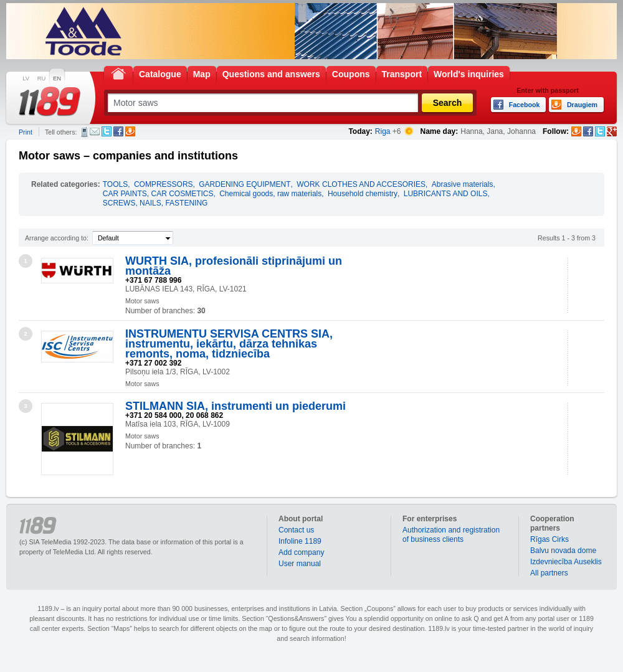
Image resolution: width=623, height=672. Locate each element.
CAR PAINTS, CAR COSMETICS (158, 194)
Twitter (107, 131)
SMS (84, 132)
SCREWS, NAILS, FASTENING (155, 203)
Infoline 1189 (300, 541)
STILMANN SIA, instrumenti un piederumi (235, 406)
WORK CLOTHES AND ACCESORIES (361, 184)
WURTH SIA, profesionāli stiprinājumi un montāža (234, 266)
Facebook (118, 131)
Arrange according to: (57, 238)
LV (26, 78)
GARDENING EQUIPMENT (245, 184)
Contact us (296, 530)
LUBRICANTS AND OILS (446, 194)
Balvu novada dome (563, 551)
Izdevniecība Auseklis (566, 562)
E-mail (95, 131)
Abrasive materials (463, 184)
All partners (549, 573)
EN (57, 78)
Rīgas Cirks (549, 539)
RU (41, 78)
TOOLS (115, 184)
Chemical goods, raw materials (270, 194)
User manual (300, 564)
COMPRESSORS (164, 184)
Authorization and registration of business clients (451, 535)
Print (26, 132)
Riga (383, 131)
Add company (301, 552)
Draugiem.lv (130, 131)
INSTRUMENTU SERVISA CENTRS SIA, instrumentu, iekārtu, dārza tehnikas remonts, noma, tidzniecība (229, 344)
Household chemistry (363, 194)
